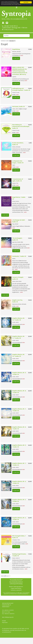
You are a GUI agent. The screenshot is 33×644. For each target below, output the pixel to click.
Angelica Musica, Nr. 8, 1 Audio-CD (19, 392)
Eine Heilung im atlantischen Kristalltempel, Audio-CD (21, 126)
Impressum (5, 622)
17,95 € (30, 49)
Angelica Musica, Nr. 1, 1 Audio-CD (19, 464)
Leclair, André (15, 322)
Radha (14, 259)
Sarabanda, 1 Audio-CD (19, 256)
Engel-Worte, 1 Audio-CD (19, 198)
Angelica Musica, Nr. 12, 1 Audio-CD (18, 319)
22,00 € (30, 67)
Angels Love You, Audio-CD (17, 301)
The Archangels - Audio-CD (18, 239)
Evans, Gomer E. (16, 558)
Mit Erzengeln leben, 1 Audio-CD (19, 537)
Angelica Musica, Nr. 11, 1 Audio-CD (18, 337)
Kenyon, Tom (15, 183)
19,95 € (30, 179)
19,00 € (30, 88)
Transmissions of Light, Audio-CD (18, 180)
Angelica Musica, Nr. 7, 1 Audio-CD (19, 410)
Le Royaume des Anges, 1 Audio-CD (18, 162)
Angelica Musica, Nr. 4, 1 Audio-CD (19, 482)
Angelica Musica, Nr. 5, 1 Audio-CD (19, 446)
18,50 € (30, 107)
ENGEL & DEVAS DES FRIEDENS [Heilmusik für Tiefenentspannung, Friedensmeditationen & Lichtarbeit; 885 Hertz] (20, 71)
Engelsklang (16, 49)
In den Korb (16, 58)
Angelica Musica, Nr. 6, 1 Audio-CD (19, 428)
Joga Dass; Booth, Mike (18, 242)
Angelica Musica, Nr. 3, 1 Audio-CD (19, 500)
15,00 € (30, 256)
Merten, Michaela (16, 147)
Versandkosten (6, 630)
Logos (14, 165)
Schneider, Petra (16, 540)
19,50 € (30, 161)
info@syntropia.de (9, 30)
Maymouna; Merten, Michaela (19, 304)
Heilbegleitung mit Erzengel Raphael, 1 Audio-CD (21, 89)
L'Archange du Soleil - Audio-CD (19, 221)
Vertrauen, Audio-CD (18, 107)
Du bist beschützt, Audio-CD (18, 144)
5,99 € (30, 143)
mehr (22, 55)
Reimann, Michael (16, 52)
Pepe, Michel (15, 224)
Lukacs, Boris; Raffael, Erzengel (19, 109)
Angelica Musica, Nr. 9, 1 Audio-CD (19, 373)
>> (10, 576)
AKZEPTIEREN (26, 2)
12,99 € (30, 197)
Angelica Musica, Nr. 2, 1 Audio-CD (19, 519)
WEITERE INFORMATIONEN (27, 5)
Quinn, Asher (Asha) (17, 281)
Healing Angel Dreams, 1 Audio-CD (19, 555)
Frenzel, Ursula (16, 92)
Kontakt (4, 621)
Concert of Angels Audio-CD (18, 278)
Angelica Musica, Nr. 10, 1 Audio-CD (18, 355)
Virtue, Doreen (16, 201)
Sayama (14, 77)
